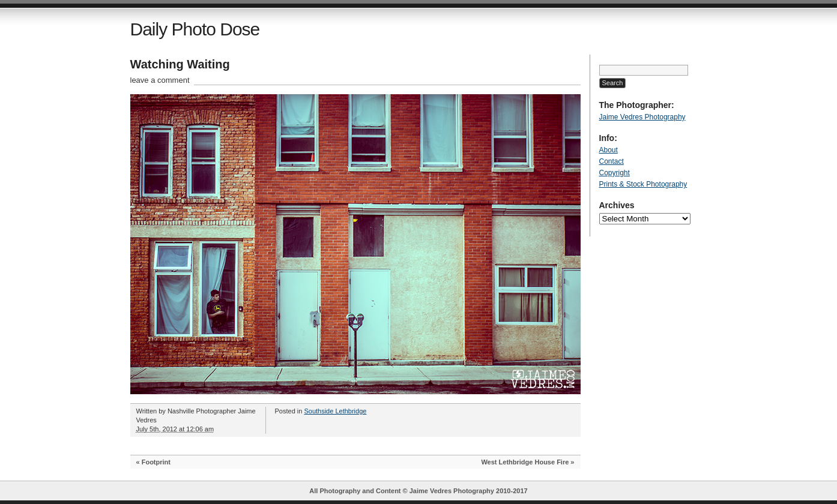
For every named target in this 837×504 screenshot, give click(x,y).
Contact (612, 161)
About (609, 150)
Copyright (615, 173)
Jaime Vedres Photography (642, 117)
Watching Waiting (180, 64)
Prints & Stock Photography (643, 184)
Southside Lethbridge (335, 411)
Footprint (156, 462)
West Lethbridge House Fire (525, 462)
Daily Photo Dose (195, 29)
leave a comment (160, 80)
